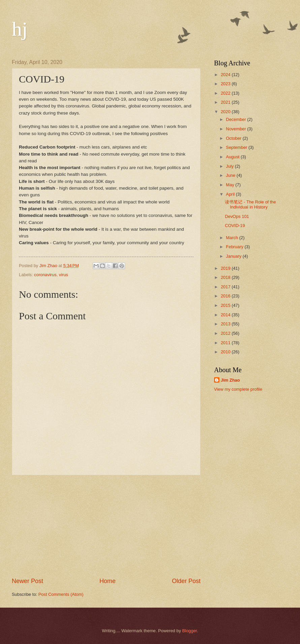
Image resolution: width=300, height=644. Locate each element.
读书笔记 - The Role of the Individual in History (250, 204)
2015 (226, 305)
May (231, 185)
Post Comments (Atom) (61, 594)
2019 (226, 268)
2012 (226, 333)
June (231, 175)
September (237, 147)
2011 (226, 343)
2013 (226, 324)
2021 (226, 102)
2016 (226, 296)
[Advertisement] (106, 526)
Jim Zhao (230, 380)
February (235, 247)
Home (108, 581)
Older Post (186, 581)
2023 (226, 84)
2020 (226, 112)
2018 (226, 277)
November (236, 129)
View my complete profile (238, 389)
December (236, 119)
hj (20, 29)
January (234, 256)
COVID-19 (235, 226)
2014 (226, 315)
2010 (226, 352)
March (232, 238)
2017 (226, 287)
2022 (226, 93)
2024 (226, 75)
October (234, 138)
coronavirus (45, 275)
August (233, 157)
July (230, 166)
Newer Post (27, 581)
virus (64, 275)
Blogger (190, 631)
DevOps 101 (237, 216)
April (231, 194)
